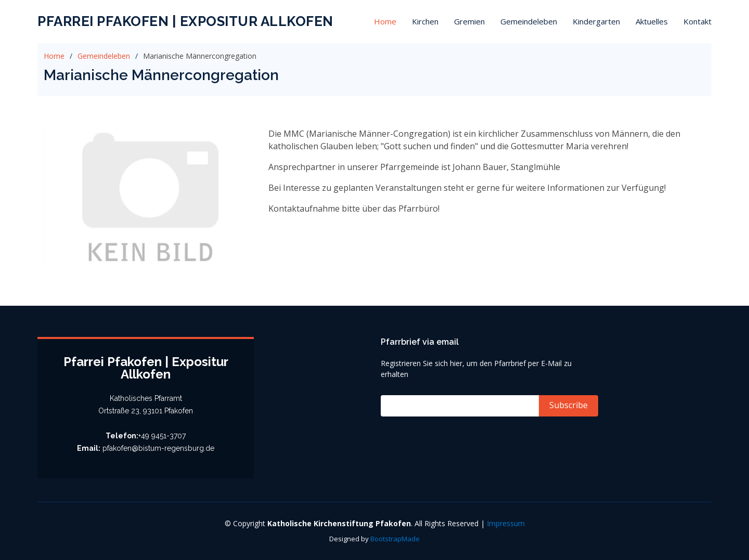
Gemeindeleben (529, 21)
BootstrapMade (395, 539)
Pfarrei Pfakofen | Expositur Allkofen (185, 21)
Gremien (469, 21)
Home (385, 21)
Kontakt (698, 21)
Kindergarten (596, 21)
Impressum (506, 523)
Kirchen (425, 21)
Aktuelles (652, 21)
